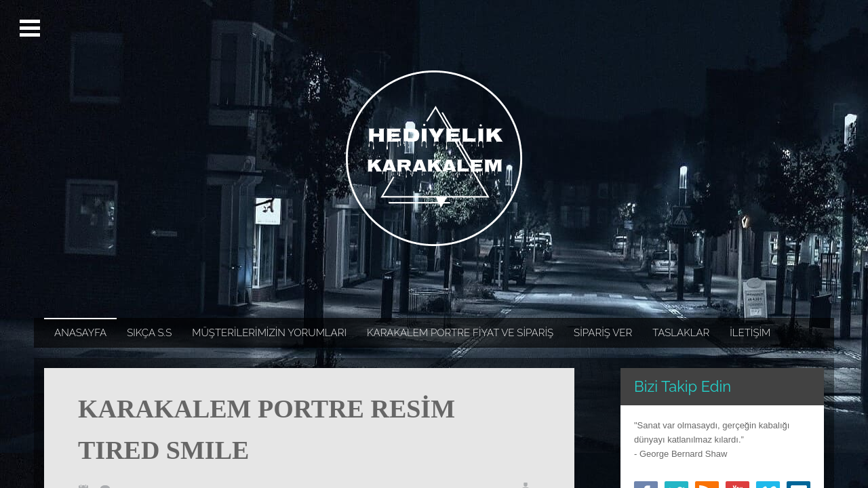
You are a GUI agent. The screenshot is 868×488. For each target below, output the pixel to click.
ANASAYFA (80, 333)
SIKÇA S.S (149, 333)
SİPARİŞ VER (603, 333)
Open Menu (32, 28)
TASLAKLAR (681, 333)
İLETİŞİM (750, 333)
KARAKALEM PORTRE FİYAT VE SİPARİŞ (460, 333)
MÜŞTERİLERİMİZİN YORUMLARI (269, 333)
